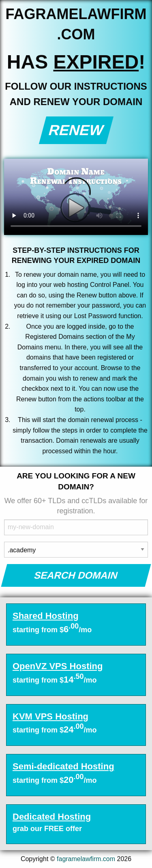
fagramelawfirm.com (86, 859)
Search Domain (76, 575)
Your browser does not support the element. (76, 197)
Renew (76, 130)
